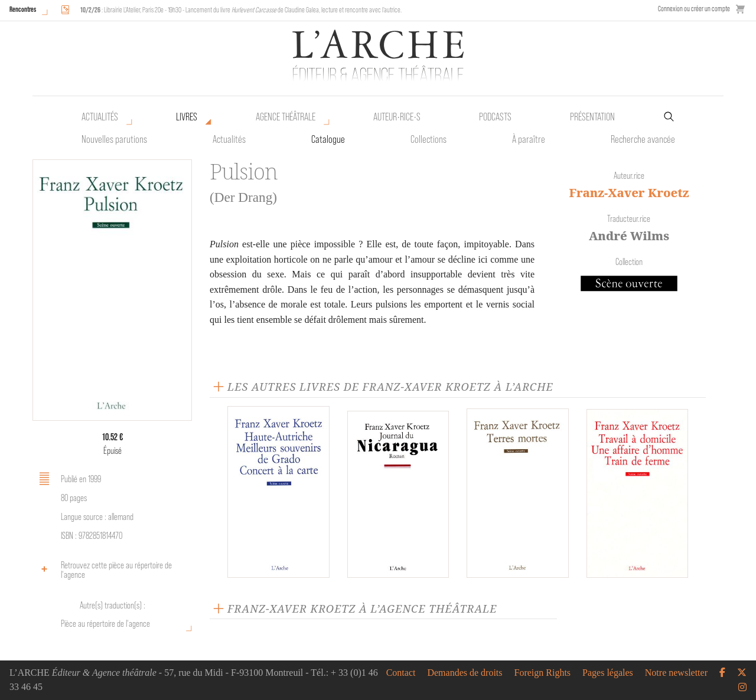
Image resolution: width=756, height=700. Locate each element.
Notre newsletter (676, 673)
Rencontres (23, 9)
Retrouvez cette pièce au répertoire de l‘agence (104, 570)
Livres (187, 117)
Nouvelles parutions (114, 139)
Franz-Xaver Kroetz (629, 193)
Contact (401, 673)
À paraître (529, 139)
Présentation (592, 117)
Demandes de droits (465, 673)
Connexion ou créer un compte (694, 9)
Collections (428, 139)
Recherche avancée (643, 139)
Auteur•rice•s (397, 117)
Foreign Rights (543, 673)
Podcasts (495, 117)
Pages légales (608, 673)
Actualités (100, 117)
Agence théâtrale (286, 117)
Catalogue (328, 139)
